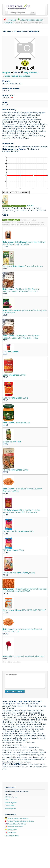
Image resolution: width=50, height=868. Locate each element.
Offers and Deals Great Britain (15, 824)
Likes (6, 800)
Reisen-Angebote (10, 808)
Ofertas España (11, 830)
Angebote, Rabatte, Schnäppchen (17, 818)
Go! (33, 13)
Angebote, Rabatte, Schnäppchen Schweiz (19, 821)
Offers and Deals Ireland (14, 827)
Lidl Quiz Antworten (11, 797)
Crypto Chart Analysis (12, 835)
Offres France (10, 833)
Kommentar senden (15, 691)
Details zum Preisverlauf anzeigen (16, 192)
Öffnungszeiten (10, 806)
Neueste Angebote (11, 803)
